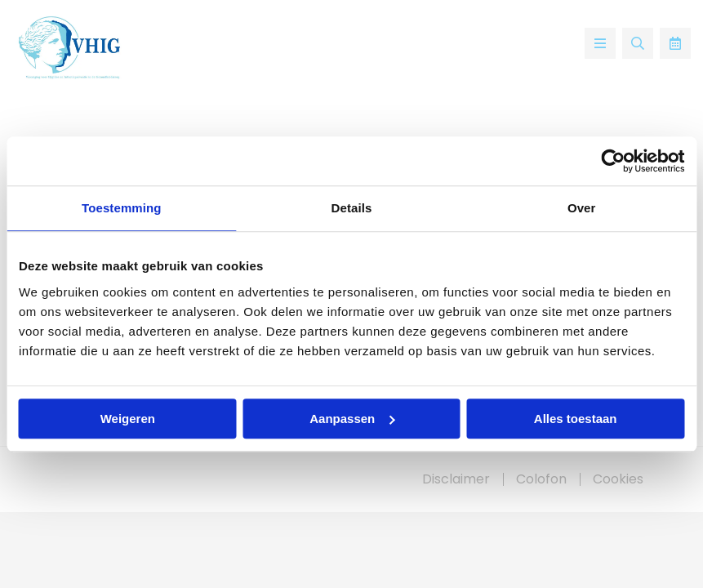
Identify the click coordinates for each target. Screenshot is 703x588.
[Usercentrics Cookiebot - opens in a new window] (613, 161)
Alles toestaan (576, 419)
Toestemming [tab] (122, 208)
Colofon (541, 479)
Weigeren (128, 419)
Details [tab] (352, 208)
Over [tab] (582, 208)
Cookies (618, 479)
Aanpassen (352, 419)
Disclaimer (456, 479)
